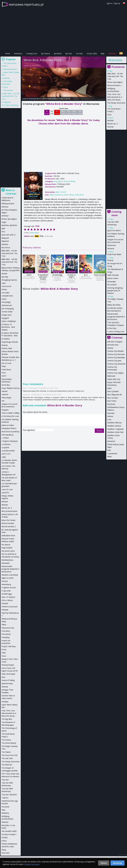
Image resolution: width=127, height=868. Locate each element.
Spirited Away (7, 683)
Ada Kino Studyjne (115, 342)
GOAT (4, 376)
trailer (61, 99)
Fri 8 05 (47, 112)
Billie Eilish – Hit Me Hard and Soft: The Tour (10, 96)
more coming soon (117, 331)
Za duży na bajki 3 (71, 276)
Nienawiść (6, 563)
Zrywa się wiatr (100, 275)
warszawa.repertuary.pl (26, 4)
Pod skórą (6, 631)
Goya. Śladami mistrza (11, 388)
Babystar (5, 238)
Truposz (5, 798)
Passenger (112, 282)
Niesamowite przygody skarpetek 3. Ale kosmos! (116, 317)
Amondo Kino (113, 345)
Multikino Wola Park (115, 432)
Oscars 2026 (92, 53)
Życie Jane (6, 853)
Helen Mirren (69, 195)
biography (58, 181)
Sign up (117, 3)
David (29, 275)
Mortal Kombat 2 (114, 85)
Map (103, 53)
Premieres (18, 53)
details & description (50, 99)
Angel (4, 222)
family (73, 181)
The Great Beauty (9, 743)
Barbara (5, 244)
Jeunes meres (113, 278)
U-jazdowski (112, 453)
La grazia (5, 447)
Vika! (3, 810)
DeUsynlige (6, 302)
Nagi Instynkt (7, 548)
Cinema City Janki (114, 361)
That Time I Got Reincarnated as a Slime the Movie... (115, 97)
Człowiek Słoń (7, 296)
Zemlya (4, 837)
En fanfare (6, 339)
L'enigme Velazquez (10, 441)
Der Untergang (8, 309)
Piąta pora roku (8, 628)
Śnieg (4, 850)
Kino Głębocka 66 (114, 395)
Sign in (109, 3)
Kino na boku (113, 398)
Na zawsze (6, 545)
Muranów (111, 441)
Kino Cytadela (113, 391)
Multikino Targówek (115, 429)
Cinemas (117, 338)
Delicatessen (7, 305)
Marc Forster (36, 66)
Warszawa (115, 60)
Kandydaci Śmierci (9, 428)
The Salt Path (7, 758)
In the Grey (112, 328)
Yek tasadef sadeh (9, 831)
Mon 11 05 (63, 112)
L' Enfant (5, 438)
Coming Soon (32, 53)
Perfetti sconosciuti (9, 607)
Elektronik (111, 376)
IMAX (109, 388)
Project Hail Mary (11, 105)
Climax (4, 289)
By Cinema (46, 53)
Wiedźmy (5, 813)
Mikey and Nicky (114, 305)
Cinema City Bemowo (116, 354)
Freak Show (6, 370)
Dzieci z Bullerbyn (9, 321)
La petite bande (8, 451)
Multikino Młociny (114, 423)
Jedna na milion (8, 425)
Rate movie (35, 233)
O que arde (6, 591)
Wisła (109, 457)
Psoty (4, 649)
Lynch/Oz (5, 493)
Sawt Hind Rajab (8, 674)
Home (8, 53)
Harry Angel (6, 398)
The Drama (8, 90)
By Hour (69, 53)
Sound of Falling (8, 680)
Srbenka (5, 687)
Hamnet (5, 394)
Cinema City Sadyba (115, 373)
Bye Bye (5, 277)
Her (3, 401)
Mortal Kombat (8, 523)
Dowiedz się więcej (32, 864)
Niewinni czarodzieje (10, 575)
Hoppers (7, 102)
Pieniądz (5, 610)
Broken (4, 274)
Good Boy (6, 385)
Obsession (112, 245)
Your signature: (29, 430)
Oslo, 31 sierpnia (8, 597)
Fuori (109, 115)
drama (66, 181)
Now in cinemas (11, 192)
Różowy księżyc (8, 665)
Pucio (6, 87)
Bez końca (6, 248)
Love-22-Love (7, 489)
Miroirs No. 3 (112, 124)
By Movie (58, 53)
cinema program (35, 99)
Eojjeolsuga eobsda (10, 342)
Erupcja (110, 260)
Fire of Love (6, 363)
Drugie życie (6, 315)
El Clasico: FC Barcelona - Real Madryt (8, 327)
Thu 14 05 (80, 112)
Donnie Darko (7, 312)
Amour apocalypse (115, 82)
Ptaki (4, 653)
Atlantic (110, 348)
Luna (109, 419)
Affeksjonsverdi (8, 204)
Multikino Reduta (114, 426)
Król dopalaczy (8, 435)
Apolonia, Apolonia (9, 225)
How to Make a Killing (10, 413)
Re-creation (112, 285)
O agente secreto (9, 587)
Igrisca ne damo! (114, 230)
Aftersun (5, 207)
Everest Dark (7, 348)
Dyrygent (5, 318)
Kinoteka (111, 413)
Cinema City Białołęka (116, 358)
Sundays (5, 702)
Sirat (3, 677)
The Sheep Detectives (116, 103)
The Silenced (7, 765)
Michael (110, 120)
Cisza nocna (6, 286)
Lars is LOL (6, 454)
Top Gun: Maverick (9, 795)
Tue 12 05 (69, 112)
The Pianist (6, 752)
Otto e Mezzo (7, 600)
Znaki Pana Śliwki (114, 254)
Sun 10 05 (57, 112)
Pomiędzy (6, 637)
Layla (4, 457)
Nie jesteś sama (8, 551)
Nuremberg (6, 584)
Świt (109, 450)
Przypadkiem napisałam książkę (43, 277)
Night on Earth (8, 578)
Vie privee (5, 807)
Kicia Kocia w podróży (10, 432)
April (3, 228)
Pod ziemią (6, 634)
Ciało (4, 283)
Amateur (5, 216)
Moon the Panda (8, 520)
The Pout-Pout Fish (9, 755)
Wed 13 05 (74, 112)
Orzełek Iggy (57, 275)
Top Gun (5, 780)
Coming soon (116, 213)
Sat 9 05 (52, 112)
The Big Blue (7, 719)
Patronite (112, 53)
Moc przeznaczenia (9, 511)
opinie (68, 99)
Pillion (4, 625)
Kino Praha (112, 401)
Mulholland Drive (8, 536)
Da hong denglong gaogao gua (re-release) (115, 290)
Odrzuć (104, 863)
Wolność (5, 822)
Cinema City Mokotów (116, 364)
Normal (110, 127)
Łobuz (4, 841)
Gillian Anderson (56, 195)
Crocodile (5, 293)
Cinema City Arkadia (115, 351)
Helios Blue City (114, 379)
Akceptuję (118, 863)
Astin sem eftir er (8, 235)
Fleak (4, 366)
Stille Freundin (113, 275)
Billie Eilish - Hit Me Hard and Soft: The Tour (115, 76)
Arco (86, 275)
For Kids (79, 53)
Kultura (110, 416)
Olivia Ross (79, 195)
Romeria (111, 249)
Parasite (5, 603)
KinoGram (111, 404)
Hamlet (5, 391)
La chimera (6, 444)
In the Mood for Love (10, 416)
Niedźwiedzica (7, 560)
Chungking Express (9, 280)
